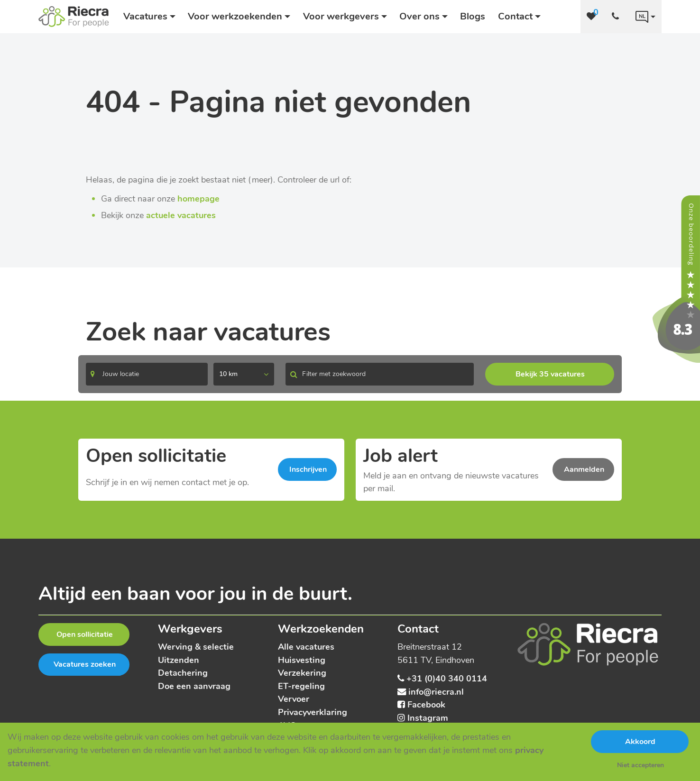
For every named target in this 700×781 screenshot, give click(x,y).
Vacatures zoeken (85, 664)
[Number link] (617, 17)
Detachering (183, 673)
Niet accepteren (640, 765)
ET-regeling (301, 686)
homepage (198, 198)
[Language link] (645, 17)
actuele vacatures (181, 215)
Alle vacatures (306, 647)
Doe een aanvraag (194, 686)
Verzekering (302, 673)
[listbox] (244, 374)
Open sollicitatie (85, 634)
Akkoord (640, 742)
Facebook (426, 704)
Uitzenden (179, 660)
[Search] (147, 374)
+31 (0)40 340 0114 (447, 678)
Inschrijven (308, 469)
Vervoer (294, 699)
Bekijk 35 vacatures (550, 374)
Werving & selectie (196, 647)
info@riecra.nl (436, 692)
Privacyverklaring (313, 712)
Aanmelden (584, 469)
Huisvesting (302, 660)
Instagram (428, 718)
